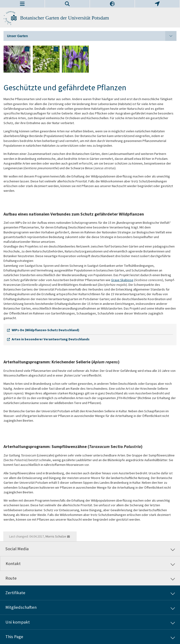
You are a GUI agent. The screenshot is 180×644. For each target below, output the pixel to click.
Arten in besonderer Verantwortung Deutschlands (51, 339)
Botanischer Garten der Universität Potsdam (65, 18)
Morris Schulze (56, 536)
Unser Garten (92, 36)
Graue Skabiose (122, 280)
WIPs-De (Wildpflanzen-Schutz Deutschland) (45, 330)
